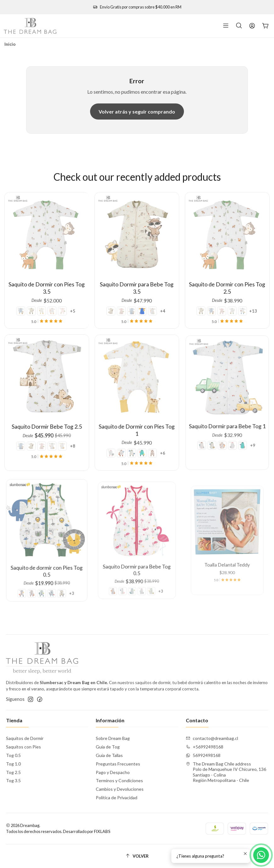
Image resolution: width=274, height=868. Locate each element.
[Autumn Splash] (33, 306)
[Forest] (231, 297)
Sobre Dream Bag (113, 738)
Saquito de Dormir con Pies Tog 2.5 (227, 280)
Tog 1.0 (13, 764)
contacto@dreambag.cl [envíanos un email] (212, 738)
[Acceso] (252, 26)
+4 (158, 302)
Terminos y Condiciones (119, 780)
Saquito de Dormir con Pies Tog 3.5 (47, 285)
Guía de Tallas (109, 755)
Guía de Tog (108, 747)
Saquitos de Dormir (25, 738)
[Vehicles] (238, 297)
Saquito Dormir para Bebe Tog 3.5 (137, 283)
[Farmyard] (51, 306)
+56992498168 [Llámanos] (205, 747)
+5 (70, 306)
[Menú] (226, 26)
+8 (63, 430)
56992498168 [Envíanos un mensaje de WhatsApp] (203, 755)
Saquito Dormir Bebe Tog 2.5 (47, 418)
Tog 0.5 (13, 755)
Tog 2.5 (13, 772)
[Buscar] (239, 26)
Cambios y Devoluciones (120, 789)
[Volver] (137, 856)
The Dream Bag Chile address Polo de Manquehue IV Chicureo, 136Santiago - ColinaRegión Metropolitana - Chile (226, 772)
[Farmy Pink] (61, 306)
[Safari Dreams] (42, 306)
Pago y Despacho (113, 772)
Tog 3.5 (13, 780)
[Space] (141, 302)
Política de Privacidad (117, 798)
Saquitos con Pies (23, 747)
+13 (246, 297)
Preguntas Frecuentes (118, 764)
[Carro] (265, 26)
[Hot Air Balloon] (23, 306)
